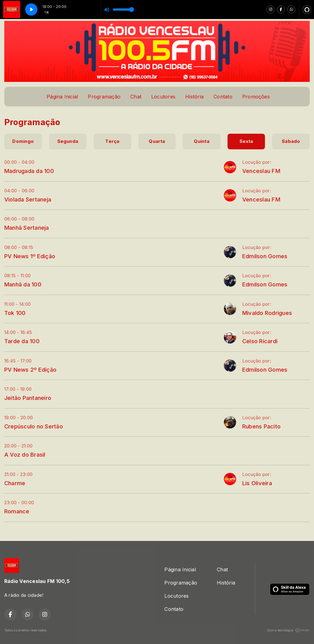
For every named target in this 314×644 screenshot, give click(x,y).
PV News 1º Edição (30, 256)
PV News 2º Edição (30, 370)
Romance (17, 511)
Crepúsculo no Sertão (34, 426)
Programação (104, 97)
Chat (136, 97)
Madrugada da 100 (29, 171)
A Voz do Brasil (25, 454)
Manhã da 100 (23, 284)
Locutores (163, 97)
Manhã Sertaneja (27, 228)
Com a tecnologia (288, 630)
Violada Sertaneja (28, 199)
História (194, 97)
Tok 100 (15, 313)
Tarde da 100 (22, 341)
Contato (223, 97)
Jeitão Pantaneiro (28, 398)
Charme (15, 483)
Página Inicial (62, 97)
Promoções (256, 97)
